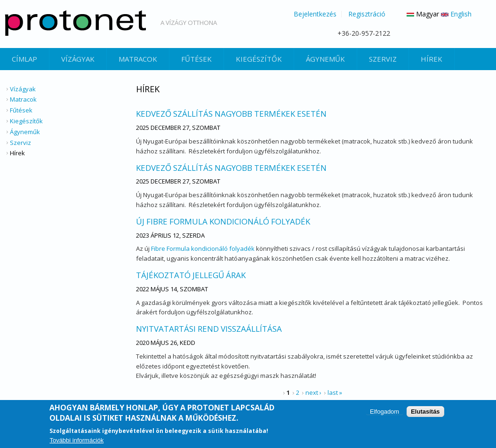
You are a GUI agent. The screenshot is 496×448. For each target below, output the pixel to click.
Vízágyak (78, 59)
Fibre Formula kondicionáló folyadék (203, 248)
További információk (76, 441)
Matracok (138, 59)
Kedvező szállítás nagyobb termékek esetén (231, 114)
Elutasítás (425, 412)
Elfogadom (384, 412)
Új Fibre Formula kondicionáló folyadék (223, 221)
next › (313, 392)
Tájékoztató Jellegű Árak (191, 275)
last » (335, 392)
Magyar (423, 14)
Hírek (432, 59)
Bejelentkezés (315, 14)
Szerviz (383, 59)
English (456, 14)
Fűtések (196, 59)
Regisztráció (367, 14)
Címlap (24, 59)
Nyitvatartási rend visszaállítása (209, 329)
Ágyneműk (325, 59)
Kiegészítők (259, 59)
